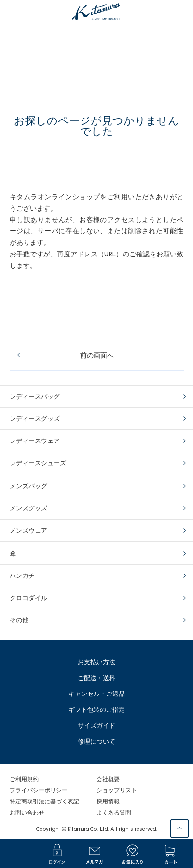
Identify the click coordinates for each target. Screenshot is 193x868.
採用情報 (108, 801)
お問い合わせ (27, 813)
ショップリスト (117, 790)
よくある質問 (114, 813)
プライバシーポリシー (39, 790)
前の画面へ (97, 355)
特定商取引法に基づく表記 (44, 801)
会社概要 (108, 779)
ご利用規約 (24, 779)
